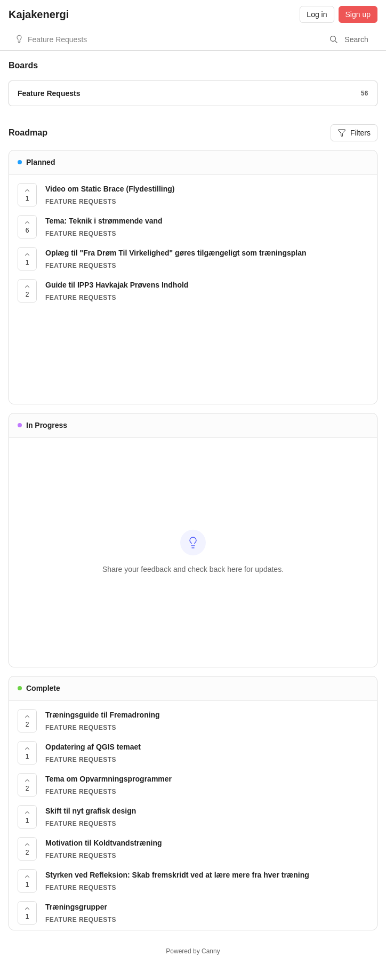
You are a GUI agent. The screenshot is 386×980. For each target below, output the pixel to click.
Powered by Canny (193, 951)
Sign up (358, 14)
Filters (354, 133)
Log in (317, 14)
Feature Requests (57, 39)
